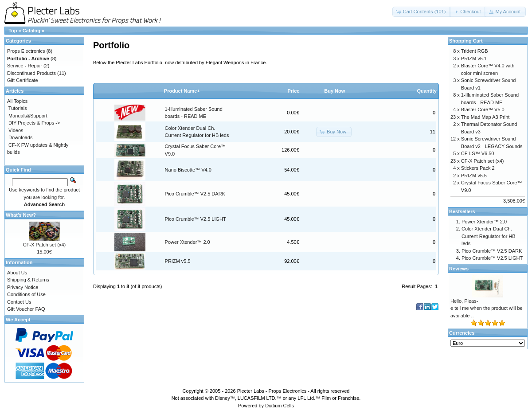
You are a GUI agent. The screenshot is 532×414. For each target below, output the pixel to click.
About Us (17, 273)
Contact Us (19, 302)
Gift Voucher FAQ (26, 309)
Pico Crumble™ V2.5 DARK (195, 194)
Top (13, 31)
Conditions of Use (26, 294)
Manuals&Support (28, 116)
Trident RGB (475, 51)
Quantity (427, 91)
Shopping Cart (466, 41)
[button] (422, 12)
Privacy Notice (23, 287)
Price (293, 91)
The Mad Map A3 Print (485, 117)
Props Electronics (26, 51)
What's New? (21, 215)
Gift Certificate (23, 80)
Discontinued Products (31, 73)
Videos (16, 130)
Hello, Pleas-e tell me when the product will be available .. (487, 308)
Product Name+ (182, 91)
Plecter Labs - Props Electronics (272, 391)
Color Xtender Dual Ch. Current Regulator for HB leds (489, 236)
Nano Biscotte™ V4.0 (188, 170)
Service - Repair (25, 66)
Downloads (20, 137)
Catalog (31, 31)
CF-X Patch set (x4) (45, 245)
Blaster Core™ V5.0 (483, 109)
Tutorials (18, 108)
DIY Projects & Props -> (34, 123)
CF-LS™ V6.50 (478, 153)
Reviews (459, 269)
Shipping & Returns (28, 280)
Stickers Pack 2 (478, 168)
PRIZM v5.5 (178, 261)
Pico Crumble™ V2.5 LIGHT (196, 219)
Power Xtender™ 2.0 (188, 242)
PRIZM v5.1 (474, 59)
